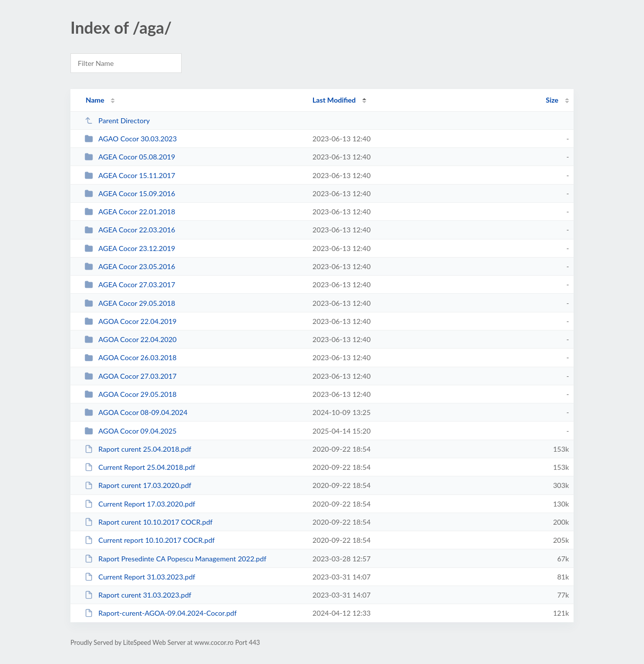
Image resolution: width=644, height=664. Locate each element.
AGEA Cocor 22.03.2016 (130, 230)
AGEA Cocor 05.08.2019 (130, 157)
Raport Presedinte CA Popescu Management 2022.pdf (175, 559)
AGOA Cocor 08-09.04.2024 (136, 412)
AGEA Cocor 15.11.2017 (130, 175)
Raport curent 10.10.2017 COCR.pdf (148, 522)
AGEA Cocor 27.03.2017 (130, 284)
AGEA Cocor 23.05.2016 (130, 266)
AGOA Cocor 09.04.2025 (131, 431)
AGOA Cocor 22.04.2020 (131, 339)
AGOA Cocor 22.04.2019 (131, 321)
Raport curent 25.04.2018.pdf (138, 449)
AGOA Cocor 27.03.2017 (131, 376)
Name (95, 100)
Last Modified (334, 100)
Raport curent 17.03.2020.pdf (138, 485)
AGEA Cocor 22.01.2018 (130, 212)
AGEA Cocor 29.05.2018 (130, 303)
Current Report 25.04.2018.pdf (140, 467)
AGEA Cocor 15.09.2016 (130, 193)
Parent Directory (117, 120)
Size (552, 100)
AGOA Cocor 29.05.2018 (131, 394)
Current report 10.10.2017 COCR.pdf (150, 540)
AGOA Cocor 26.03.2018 (131, 357)
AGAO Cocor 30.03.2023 (131, 139)
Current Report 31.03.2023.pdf (140, 577)
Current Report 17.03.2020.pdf (140, 504)
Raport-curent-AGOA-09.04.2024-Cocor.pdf (160, 613)
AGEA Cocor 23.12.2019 (130, 248)
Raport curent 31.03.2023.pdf (138, 595)
